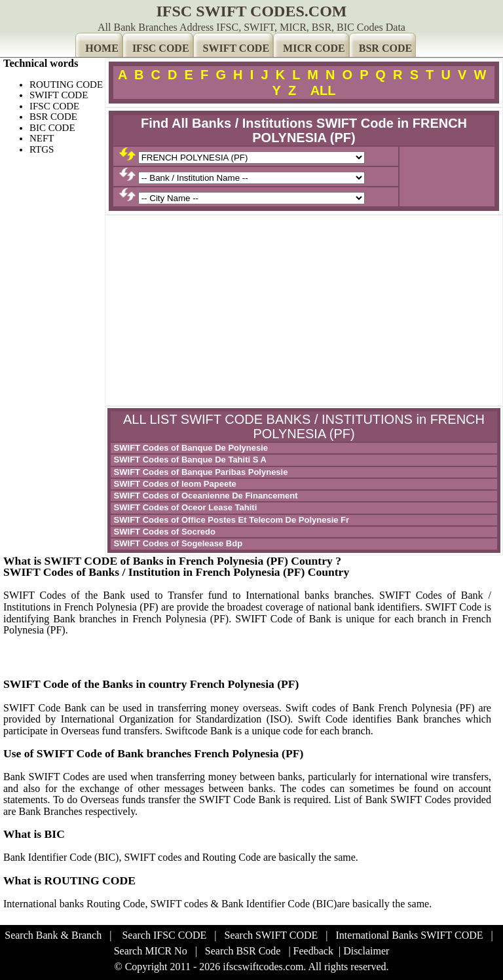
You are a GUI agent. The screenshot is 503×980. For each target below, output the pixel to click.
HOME (102, 48)
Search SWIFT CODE (271, 935)
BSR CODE (385, 48)
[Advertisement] (304, 311)
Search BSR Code (243, 951)
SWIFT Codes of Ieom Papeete (174, 484)
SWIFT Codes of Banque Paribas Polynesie (199, 472)
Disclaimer (366, 951)
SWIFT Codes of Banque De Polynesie (190, 448)
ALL (323, 90)
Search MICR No (151, 951)
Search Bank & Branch (53, 935)
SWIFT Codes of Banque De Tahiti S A (189, 460)
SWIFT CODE (236, 48)
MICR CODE (314, 48)
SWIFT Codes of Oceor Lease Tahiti (184, 507)
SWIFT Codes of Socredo (163, 532)
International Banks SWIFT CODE (410, 935)
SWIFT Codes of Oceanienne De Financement (205, 496)
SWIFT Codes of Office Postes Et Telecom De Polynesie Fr (230, 520)
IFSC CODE (161, 48)
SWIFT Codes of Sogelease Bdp (177, 543)
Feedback (313, 951)
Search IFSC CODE (164, 935)
